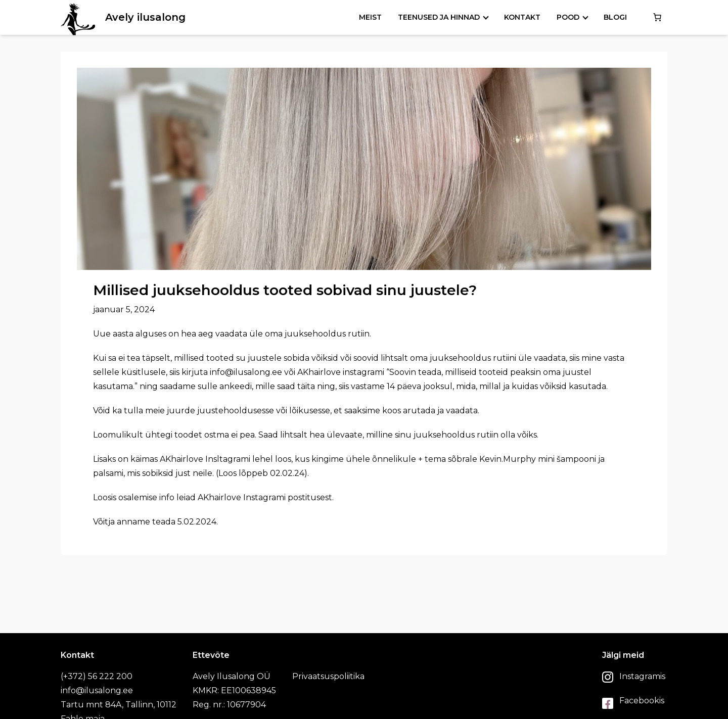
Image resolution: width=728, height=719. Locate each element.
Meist (370, 17)
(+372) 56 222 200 (97, 676)
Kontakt (522, 17)
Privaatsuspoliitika (328, 676)
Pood (568, 17)
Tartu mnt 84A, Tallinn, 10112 (119, 705)
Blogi (615, 17)
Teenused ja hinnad (439, 17)
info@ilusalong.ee (97, 690)
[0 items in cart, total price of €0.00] (657, 17)
